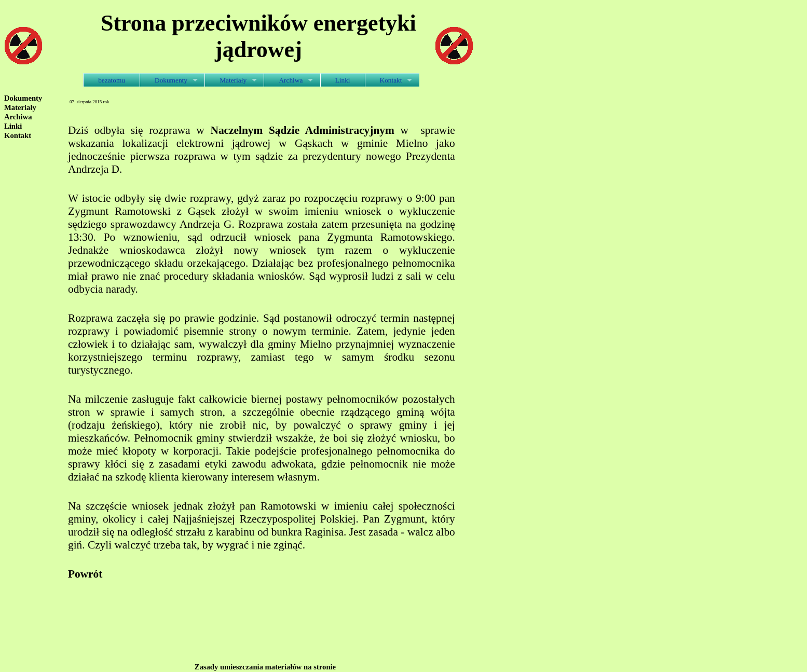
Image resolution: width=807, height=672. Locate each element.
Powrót (85, 574)
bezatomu (112, 80)
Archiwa (291, 80)
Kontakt (391, 80)
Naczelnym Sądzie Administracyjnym (303, 130)
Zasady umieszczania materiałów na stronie (265, 667)
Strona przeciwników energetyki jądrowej (258, 36)
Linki (343, 80)
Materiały (233, 80)
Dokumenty (171, 80)
